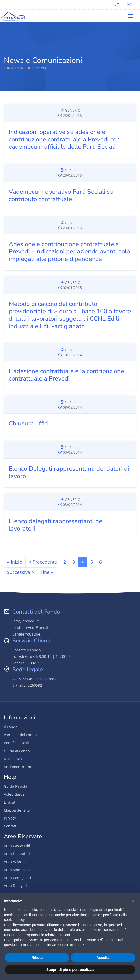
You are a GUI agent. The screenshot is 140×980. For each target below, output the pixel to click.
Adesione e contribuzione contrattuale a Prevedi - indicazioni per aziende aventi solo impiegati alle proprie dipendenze (69, 251)
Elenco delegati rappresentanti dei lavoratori (56, 525)
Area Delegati (15, 886)
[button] (133, 901)
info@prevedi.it (26, 621)
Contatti (11, 826)
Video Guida (14, 794)
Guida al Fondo (17, 751)
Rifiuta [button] (37, 958)
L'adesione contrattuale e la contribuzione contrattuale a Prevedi (66, 375)
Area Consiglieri (17, 878)
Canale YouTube (26, 634)
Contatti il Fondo (26, 650)
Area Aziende (15, 862)
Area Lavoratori (17, 854)
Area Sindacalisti (18, 870)
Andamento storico (20, 767)
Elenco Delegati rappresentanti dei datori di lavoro (69, 472)
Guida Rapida (16, 786)
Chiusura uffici (29, 423)
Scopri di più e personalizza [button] (70, 970)
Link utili (11, 802)
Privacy (10, 818)
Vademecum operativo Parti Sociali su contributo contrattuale (61, 195)
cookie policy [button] (14, 920)
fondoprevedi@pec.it (30, 627)
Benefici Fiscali (16, 743)
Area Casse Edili (18, 846)
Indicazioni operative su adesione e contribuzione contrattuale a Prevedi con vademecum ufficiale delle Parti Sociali (64, 139)
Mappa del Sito (17, 810)
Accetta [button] (103, 958)
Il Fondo (11, 727)
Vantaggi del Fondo (20, 735)
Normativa (13, 759)
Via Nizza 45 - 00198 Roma (35, 679)
